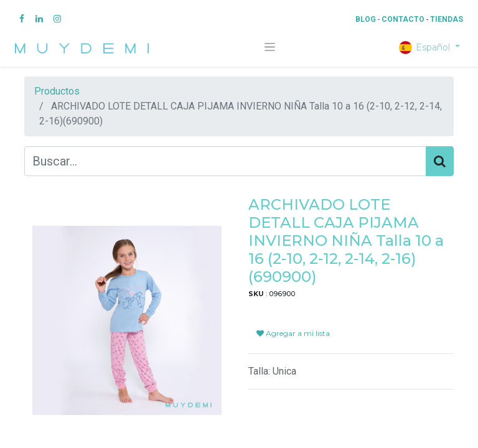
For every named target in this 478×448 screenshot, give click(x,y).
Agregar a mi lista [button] (293, 333)
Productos (57, 91)
